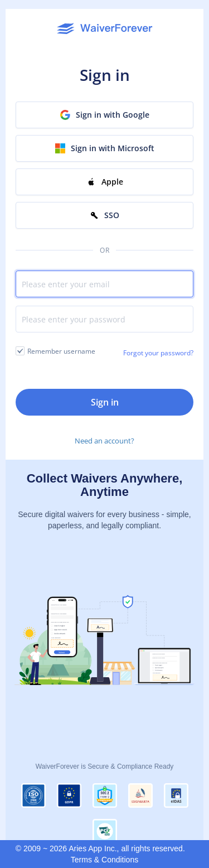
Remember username (61, 351)
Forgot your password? (158, 353)
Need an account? (104, 441)
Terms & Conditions (104, 860)
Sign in (105, 402)
